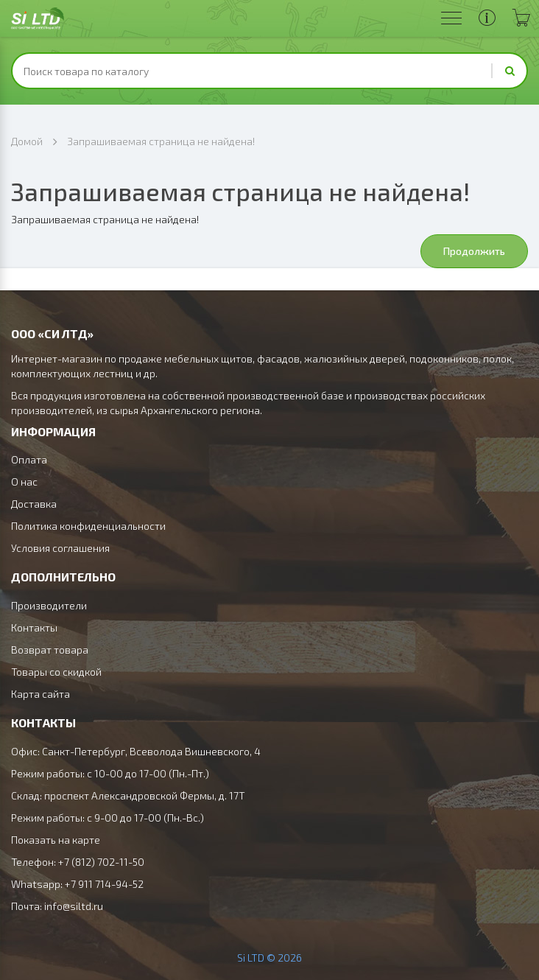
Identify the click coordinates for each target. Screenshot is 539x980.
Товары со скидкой (56, 672)
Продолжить (474, 251)
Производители (49, 605)
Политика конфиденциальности (88, 526)
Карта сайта (40, 694)
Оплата (29, 459)
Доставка (34, 504)
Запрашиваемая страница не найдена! (161, 141)
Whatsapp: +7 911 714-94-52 (77, 884)
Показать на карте (56, 840)
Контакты (34, 627)
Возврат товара (50, 650)
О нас (24, 482)
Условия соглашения (60, 548)
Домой (27, 141)
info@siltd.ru (74, 906)
